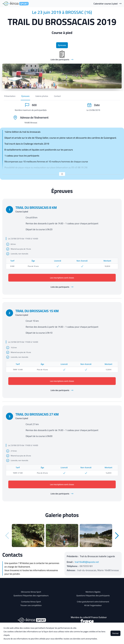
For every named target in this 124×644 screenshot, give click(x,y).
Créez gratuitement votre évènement (93, 602)
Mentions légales (93, 592)
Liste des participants (62, 287)
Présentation (10, 96)
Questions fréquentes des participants (93, 596)
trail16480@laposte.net (87, 562)
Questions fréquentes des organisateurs (31, 596)
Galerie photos (42, 96)
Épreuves (62, 45)
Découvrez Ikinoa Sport (31, 592)
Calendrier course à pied (108, 4)
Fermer (115, 633)
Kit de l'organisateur (93, 605)
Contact (57, 96)
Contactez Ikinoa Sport (31, 602)
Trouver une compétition (31, 605)
